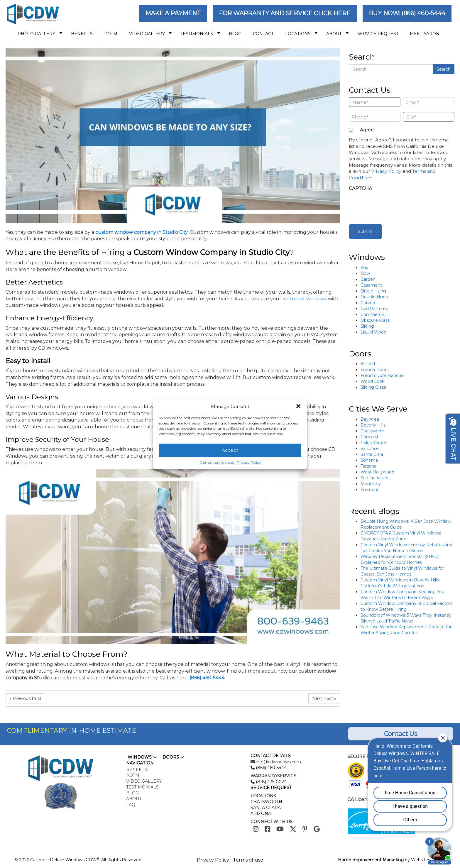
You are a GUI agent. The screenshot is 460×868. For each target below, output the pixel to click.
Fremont (370, 490)
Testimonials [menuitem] (200, 34)
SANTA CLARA (266, 808)
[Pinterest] (305, 829)
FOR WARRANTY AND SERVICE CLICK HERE (285, 13)
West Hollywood (377, 472)
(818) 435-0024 (271, 782)
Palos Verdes (374, 443)
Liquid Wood (373, 332)
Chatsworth (372, 431)
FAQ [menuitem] (131, 805)
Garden (368, 279)
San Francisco (374, 478)
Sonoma (369, 460)
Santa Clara (372, 454)
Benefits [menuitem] (82, 34)
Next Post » (324, 698)
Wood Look (372, 381)
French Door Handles (382, 375)
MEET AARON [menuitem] (425, 34)
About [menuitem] (337, 34)
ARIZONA (261, 813)
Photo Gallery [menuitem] (40, 34)
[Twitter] (293, 829)
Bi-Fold (368, 364)
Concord (369, 437)
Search (444, 69)
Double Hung (374, 297)
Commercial (373, 314)
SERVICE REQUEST (271, 788)
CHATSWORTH (266, 802)
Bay (365, 268)
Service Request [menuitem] (378, 34)
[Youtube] (280, 829)
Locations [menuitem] (301, 34)
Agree (367, 130)
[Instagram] (256, 829)
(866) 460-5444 (207, 678)
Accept (230, 450)
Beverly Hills (373, 425)
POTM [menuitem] (111, 34)
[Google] (317, 829)
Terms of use (248, 860)
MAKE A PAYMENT (173, 13)
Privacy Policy (249, 462)
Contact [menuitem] (263, 34)
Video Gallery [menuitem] (150, 34)
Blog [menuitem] (235, 34)
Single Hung (373, 291)
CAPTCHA (360, 188)
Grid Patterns (374, 309)
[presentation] (393, 206)
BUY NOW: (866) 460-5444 (407, 13)
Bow (365, 273)
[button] (298, 406)
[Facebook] (267, 829)
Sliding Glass (373, 387)
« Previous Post (25, 698)
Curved (368, 303)
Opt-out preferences (217, 462)
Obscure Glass (375, 320)
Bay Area (370, 419)
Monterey (371, 484)
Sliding (367, 326)
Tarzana (368, 466)
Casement (371, 285)
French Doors (374, 370)
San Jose (370, 449)
